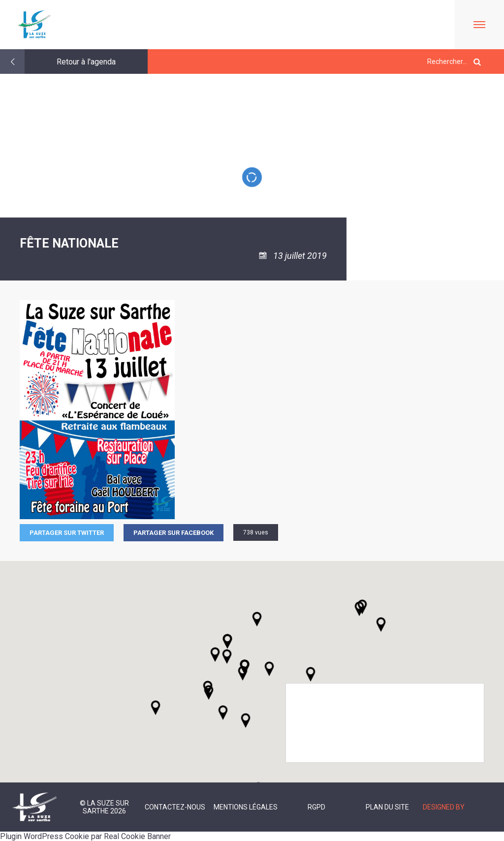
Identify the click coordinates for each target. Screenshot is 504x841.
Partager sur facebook (173, 533)
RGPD (316, 807)
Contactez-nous (175, 807)
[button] (269, 669)
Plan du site (387, 807)
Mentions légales (246, 807)
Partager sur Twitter (67, 533)
